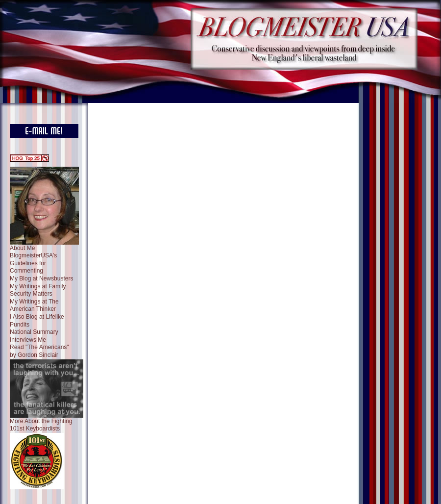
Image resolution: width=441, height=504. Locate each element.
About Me (22, 248)
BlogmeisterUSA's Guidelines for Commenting (33, 263)
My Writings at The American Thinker (34, 305)
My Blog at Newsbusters (41, 278)
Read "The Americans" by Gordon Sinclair (39, 351)
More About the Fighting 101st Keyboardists (41, 425)
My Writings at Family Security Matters (38, 290)
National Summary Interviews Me (34, 336)
